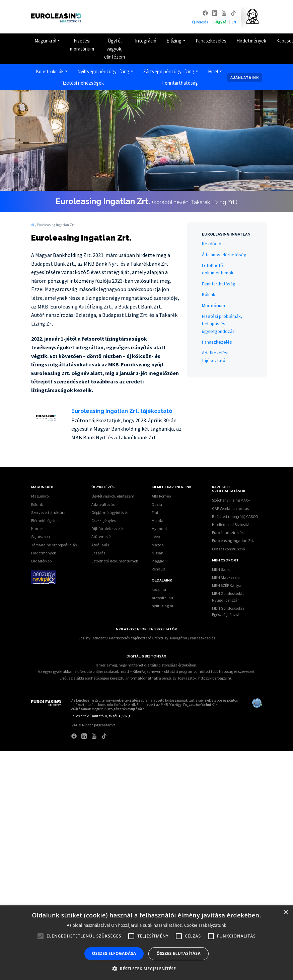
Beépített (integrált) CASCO (235, 516)
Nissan (158, 553)
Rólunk (209, 294)
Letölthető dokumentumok (115, 561)
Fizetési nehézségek (82, 83)
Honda (158, 520)
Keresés (200, 22)
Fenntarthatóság (180, 83)
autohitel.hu (162, 598)
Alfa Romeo (161, 496)
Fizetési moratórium (82, 45)
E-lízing (174, 41)
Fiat (155, 512)
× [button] (285, 913)
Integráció (146, 41)
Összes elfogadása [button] (114, 953)
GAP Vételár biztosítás (230, 508)
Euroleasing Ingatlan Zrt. (233, 541)
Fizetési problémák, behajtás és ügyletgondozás (222, 324)
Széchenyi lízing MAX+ (231, 500)
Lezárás (98, 553)
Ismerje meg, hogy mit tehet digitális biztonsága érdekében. (146, 665)
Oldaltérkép (41, 561)
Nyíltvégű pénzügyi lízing (103, 71)
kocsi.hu (159, 589)
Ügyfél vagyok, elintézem (115, 49)
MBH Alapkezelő (226, 577)
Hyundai (159, 528)
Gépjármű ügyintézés (110, 512)
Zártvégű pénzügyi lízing (169, 71)
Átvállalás (100, 545)
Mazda (158, 545)
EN (234, 22)
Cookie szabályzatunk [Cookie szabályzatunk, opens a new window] (205, 925)
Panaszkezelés (211, 41)
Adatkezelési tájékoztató (130, 638)
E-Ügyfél (220, 22)
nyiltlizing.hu (163, 606)
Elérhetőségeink (45, 520)
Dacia (157, 504)
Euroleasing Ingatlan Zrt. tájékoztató (122, 411)
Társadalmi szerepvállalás (54, 545)
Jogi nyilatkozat (92, 638)
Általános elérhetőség (224, 255)
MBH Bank (221, 569)
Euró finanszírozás (228, 532)
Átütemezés (102, 537)
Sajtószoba (41, 537)
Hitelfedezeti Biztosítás (232, 524)
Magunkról (45, 41)
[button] (147, 969)
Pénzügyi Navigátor (170, 638)
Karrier (37, 528)
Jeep (156, 537)
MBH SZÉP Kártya (227, 585)
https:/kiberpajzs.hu (215, 678)
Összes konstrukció (228, 549)
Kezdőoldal (213, 244)
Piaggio (158, 561)
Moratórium (213, 305)
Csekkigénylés (103, 520)
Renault (158, 569)
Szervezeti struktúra (48, 512)
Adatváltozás (103, 504)
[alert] (146, 943)
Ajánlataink (245, 77)
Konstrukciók (50, 71)
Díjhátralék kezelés (108, 528)
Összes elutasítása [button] (178, 953)
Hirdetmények (251, 41)
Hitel (213, 71)
